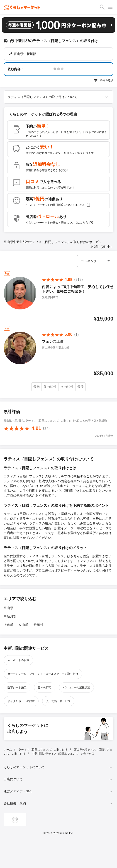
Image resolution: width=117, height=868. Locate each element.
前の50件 (50, 387)
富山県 (8, 608)
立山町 (23, 625)
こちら (84, 205)
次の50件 (67, 387)
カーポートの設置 (18, 660)
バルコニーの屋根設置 (76, 687)
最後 (80, 387)
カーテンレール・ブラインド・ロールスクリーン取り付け (43, 674)
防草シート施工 (17, 687)
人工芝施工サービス (58, 701)
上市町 (8, 625)
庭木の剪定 (45, 687)
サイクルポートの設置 (21, 701)
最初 (37, 387)
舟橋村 (38, 625)
